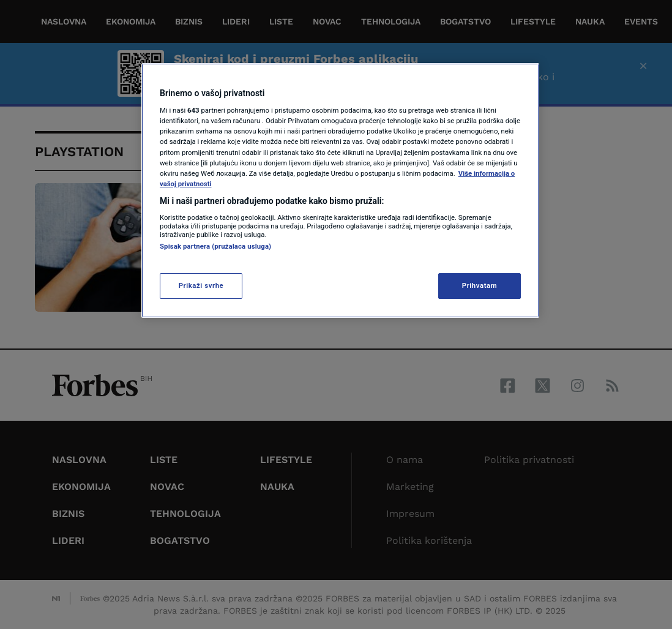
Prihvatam (480, 285)
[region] (340, 190)
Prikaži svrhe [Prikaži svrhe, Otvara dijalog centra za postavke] (201, 285)
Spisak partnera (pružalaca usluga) (215, 246)
